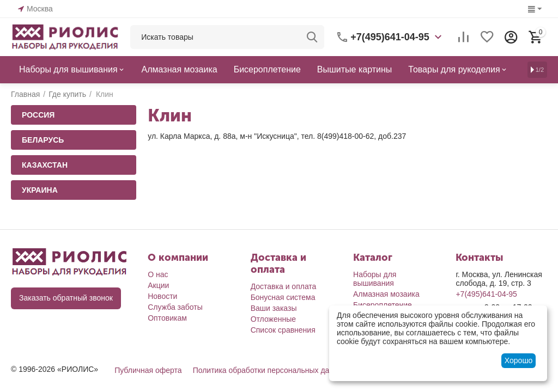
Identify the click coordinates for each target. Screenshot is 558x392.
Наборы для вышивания (375, 279)
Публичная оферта (148, 370)
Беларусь (43, 140)
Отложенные (273, 319)
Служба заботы (175, 307)
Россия (38, 115)
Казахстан (45, 165)
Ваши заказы (274, 308)
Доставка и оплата (284, 286)
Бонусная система (283, 297)
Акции (158, 285)
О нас (158, 274)
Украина (40, 190)
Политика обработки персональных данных (270, 370)
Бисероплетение (383, 305)
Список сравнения (283, 330)
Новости (162, 296)
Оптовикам (167, 318)
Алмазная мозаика (386, 294)
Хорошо (519, 360)
